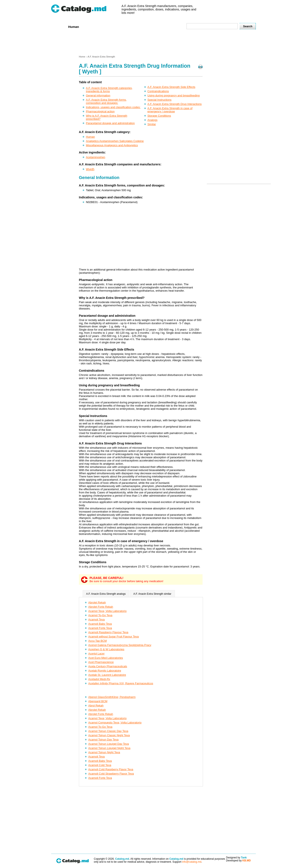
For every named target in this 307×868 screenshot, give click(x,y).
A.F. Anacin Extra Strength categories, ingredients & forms (109, 90)
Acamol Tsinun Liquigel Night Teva (109, 748)
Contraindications (158, 91)
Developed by (238, 861)
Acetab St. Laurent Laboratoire (107, 675)
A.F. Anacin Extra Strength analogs (106, 594)
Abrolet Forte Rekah (101, 607)
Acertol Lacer (96, 654)
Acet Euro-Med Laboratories (106, 658)
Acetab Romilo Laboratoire (105, 671)
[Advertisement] (153, 43)
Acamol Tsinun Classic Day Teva (108, 731)
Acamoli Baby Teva (100, 624)
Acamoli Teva (96, 619)
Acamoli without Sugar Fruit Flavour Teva (114, 637)
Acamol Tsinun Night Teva (104, 752)
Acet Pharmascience (101, 662)
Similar (152, 124)
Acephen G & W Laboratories (106, 649)
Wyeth (90, 169)
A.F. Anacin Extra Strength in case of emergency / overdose (170, 110)
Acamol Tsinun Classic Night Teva (109, 735)
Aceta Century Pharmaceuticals (108, 666)
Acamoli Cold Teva (100, 765)
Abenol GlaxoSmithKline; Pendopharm (112, 697)
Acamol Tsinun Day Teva (103, 740)
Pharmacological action (100, 111)
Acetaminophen (96, 157)
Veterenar (92, 26)
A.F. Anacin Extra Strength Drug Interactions (175, 104)
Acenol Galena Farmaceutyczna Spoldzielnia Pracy (120, 645)
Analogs (153, 120)
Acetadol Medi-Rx (99, 679)
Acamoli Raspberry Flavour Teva (108, 632)
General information (98, 95)
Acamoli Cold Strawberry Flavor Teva (111, 774)
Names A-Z (157, 26)
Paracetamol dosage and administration (110, 123)
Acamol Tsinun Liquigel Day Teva (109, 744)
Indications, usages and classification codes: (113, 107)
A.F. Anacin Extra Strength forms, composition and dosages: (106, 101)
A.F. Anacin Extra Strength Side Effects (172, 87)
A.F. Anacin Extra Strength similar (152, 594)
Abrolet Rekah (97, 602)
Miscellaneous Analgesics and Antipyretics (112, 145)
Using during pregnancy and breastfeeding (174, 95)
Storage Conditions (159, 116)
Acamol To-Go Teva (100, 615)
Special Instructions (160, 100)
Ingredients (135, 26)
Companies (113, 26)
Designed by (236, 858)
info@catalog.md (192, 862)
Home (58, 26)
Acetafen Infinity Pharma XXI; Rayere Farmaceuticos (121, 683)
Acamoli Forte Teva (100, 628)
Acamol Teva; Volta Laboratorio (107, 611)
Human (74, 27)
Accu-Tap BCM (98, 641)
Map (174, 26)
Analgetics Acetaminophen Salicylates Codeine (115, 141)
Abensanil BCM (98, 701)
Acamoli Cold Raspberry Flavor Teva (111, 769)
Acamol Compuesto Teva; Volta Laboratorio (115, 723)
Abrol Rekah (96, 705)
